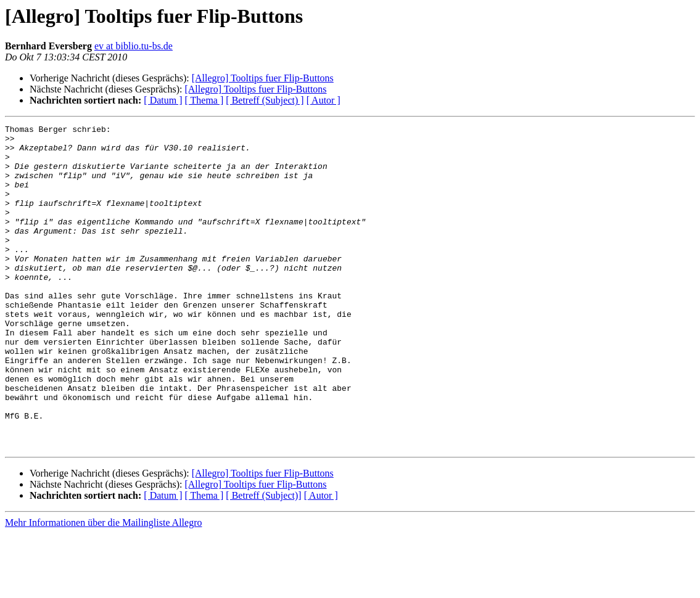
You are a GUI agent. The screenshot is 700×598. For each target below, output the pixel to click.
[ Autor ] (323, 100)
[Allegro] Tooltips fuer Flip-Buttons (263, 78)
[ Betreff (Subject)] (263, 560)
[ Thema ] (204, 100)
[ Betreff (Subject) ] (265, 100)
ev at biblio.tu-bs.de (134, 46)
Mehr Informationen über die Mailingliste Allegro (103, 587)
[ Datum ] (163, 100)
